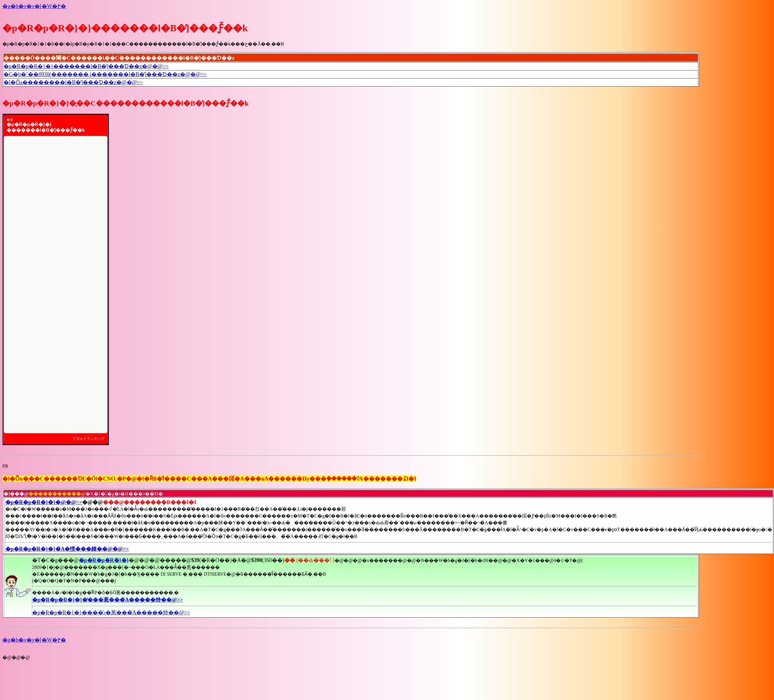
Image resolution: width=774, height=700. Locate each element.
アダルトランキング (89, 439)
